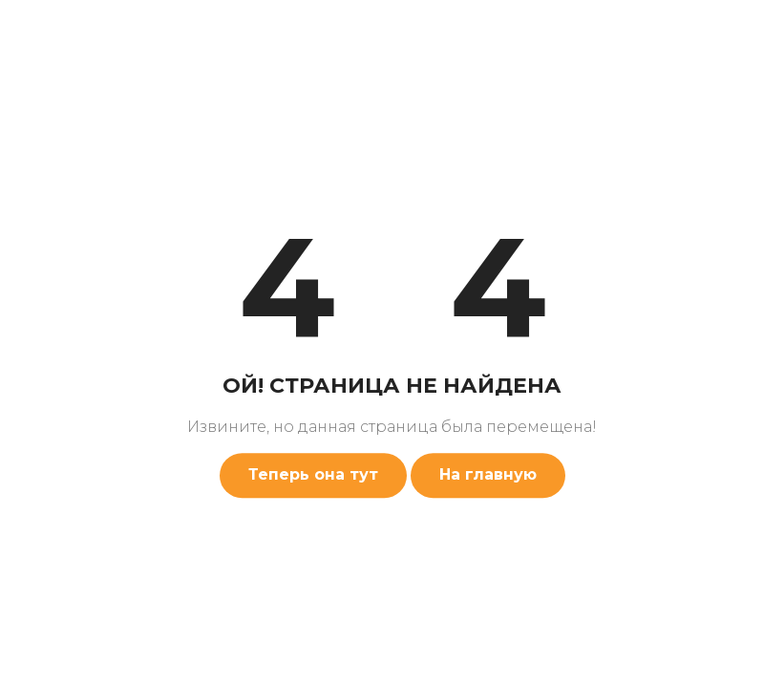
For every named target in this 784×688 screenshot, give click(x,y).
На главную (488, 474)
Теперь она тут (313, 474)
